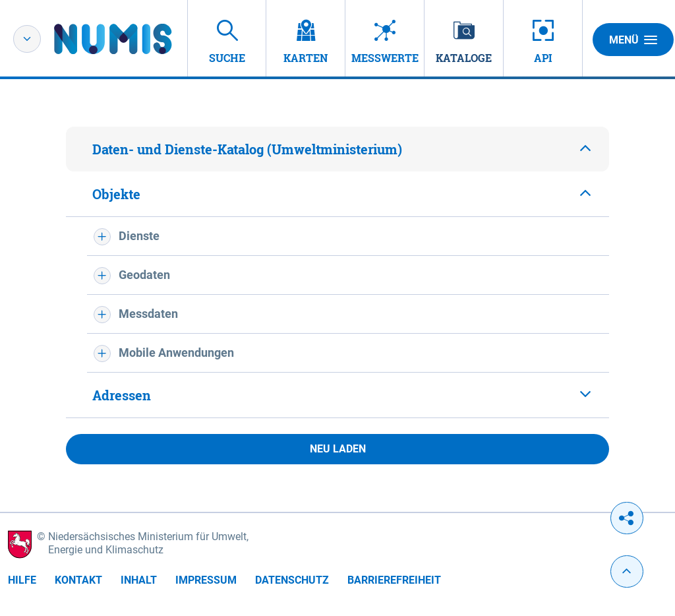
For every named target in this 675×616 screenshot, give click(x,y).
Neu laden (338, 449)
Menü (633, 40)
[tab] (337, 149)
